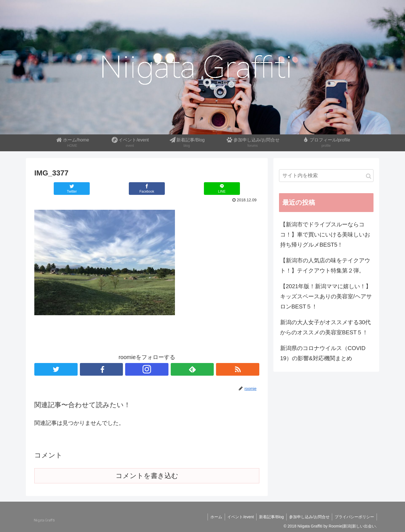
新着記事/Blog (270, 517)
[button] (369, 176)
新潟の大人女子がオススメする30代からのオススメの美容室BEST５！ (325, 327)
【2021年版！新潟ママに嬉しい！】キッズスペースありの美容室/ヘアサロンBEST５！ (326, 296)
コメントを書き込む (147, 476)
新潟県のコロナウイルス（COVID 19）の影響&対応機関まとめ (323, 353)
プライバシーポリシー (354, 517)
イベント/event (238, 517)
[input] (326, 176)
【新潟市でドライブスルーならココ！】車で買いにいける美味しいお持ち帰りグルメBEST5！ (325, 235)
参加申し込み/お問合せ (308, 517)
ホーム (213, 517)
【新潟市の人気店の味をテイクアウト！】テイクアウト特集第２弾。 (325, 265)
